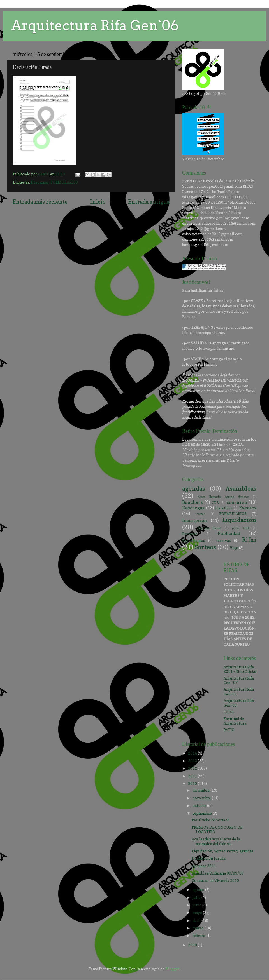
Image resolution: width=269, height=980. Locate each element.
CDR (215, 503)
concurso (237, 502)
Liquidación (239, 520)
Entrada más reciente (40, 202)
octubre (200, 805)
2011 (193, 776)
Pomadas (190, 534)
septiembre (203, 813)
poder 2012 (241, 528)
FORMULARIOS (64, 182)
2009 (193, 945)
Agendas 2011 (204, 866)
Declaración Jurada (208, 858)
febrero (199, 936)
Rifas (249, 540)
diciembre (201, 790)
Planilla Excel (209, 528)
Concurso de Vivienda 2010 (215, 880)
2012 (193, 768)
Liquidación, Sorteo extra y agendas (222, 851)
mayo (198, 913)
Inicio (98, 202)
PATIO (229, 730)
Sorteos (205, 547)
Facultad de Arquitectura (235, 721)
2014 (193, 753)
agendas (194, 488)
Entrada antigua (149, 202)
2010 (193, 784)
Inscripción (194, 520)
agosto (199, 890)
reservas (223, 540)
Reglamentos (193, 540)
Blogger (172, 969)
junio (197, 905)
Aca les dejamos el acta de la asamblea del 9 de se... (216, 841)
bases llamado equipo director (223, 497)
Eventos (248, 508)
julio (197, 897)
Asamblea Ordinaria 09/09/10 (218, 873)
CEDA (229, 712)
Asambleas (241, 488)
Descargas (40, 182)
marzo (199, 928)
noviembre (202, 798)
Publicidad (229, 533)
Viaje (234, 548)
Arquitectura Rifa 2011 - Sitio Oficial (240, 669)
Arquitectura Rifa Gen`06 (95, 25)
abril (197, 920)
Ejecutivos (224, 508)
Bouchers (193, 502)
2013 (193, 761)
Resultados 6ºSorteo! (210, 820)
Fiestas (200, 514)
